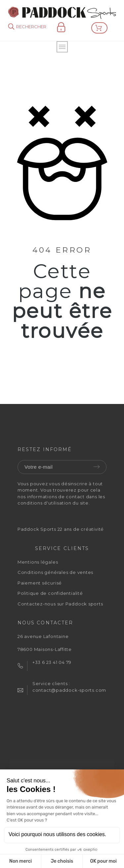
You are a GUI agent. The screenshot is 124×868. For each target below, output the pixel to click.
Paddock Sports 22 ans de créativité (61, 529)
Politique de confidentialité (50, 593)
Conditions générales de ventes (55, 572)
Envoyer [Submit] (97, 467)
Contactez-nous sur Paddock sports (60, 604)
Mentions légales (38, 562)
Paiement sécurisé (40, 583)
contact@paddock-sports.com (69, 690)
